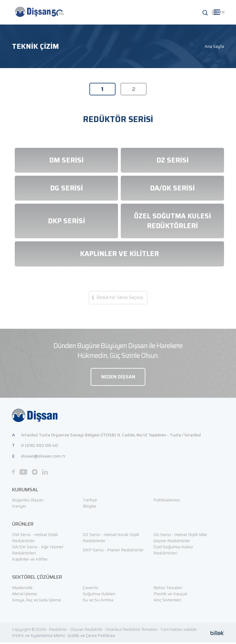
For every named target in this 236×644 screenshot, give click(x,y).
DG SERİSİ (67, 189)
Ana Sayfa (214, 47)
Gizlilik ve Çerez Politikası (91, 637)
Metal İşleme (24, 595)
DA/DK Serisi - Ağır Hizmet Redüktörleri (38, 552)
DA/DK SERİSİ (172, 189)
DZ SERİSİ (173, 161)
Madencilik (22, 589)
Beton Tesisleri (168, 589)
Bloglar (90, 508)
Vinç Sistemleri (167, 601)
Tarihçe (90, 502)
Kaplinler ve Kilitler (30, 561)
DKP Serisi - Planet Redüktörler (113, 552)
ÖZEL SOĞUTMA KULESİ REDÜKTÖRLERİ (173, 222)
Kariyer (19, 508)
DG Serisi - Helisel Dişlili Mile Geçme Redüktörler (180, 539)
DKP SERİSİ (67, 222)
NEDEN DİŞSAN (118, 378)
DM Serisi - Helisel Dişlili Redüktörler (35, 539)
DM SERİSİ (66, 161)
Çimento (90, 589)
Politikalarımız (167, 502)
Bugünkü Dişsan (28, 502)
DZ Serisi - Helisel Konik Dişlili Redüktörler (111, 539)
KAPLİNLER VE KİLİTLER (119, 255)
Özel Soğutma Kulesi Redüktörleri (173, 552)
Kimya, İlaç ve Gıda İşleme (37, 601)
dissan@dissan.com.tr (43, 458)
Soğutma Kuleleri (99, 595)
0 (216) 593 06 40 (39, 447)
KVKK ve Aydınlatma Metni (38, 637)
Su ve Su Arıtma (98, 601)
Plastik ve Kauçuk (170, 595)
